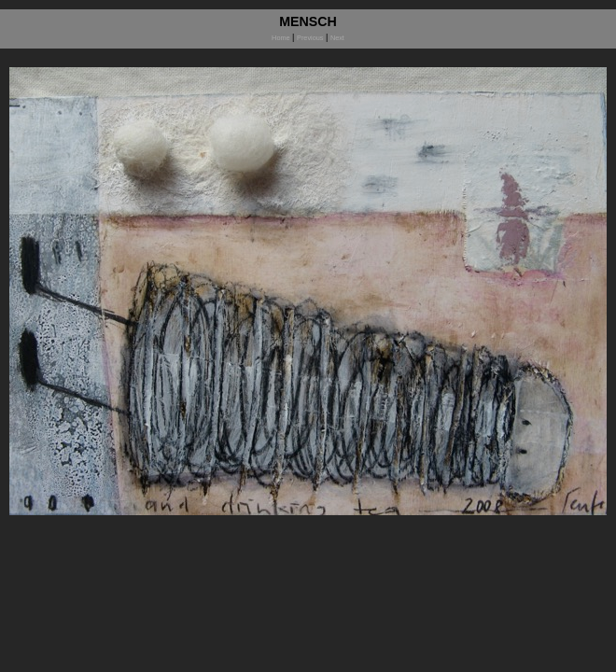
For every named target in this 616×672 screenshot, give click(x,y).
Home (280, 38)
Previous (310, 38)
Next (337, 38)
